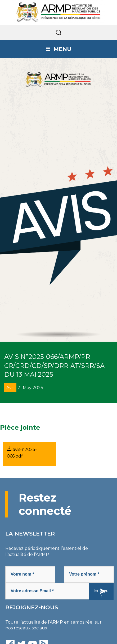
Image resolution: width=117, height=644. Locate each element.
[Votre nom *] (30, 574)
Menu (62, 49)
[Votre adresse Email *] (47, 591)
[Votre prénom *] (89, 574)
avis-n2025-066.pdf (22, 452)
